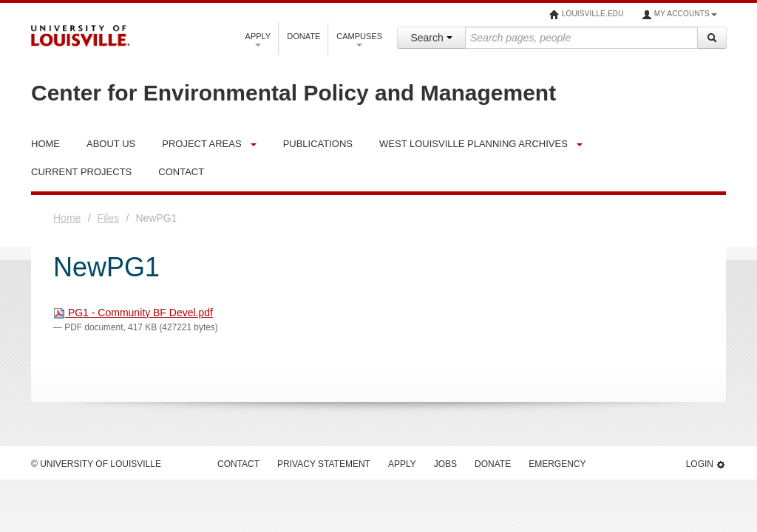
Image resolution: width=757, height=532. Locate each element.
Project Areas (201, 144)
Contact (238, 464)
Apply (258, 39)
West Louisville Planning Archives (473, 144)
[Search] (712, 38)
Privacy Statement (324, 464)
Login (706, 464)
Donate (303, 36)
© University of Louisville (96, 464)
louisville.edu (587, 15)
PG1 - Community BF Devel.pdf (133, 313)
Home (67, 218)
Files (109, 218)
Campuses (359, 39)
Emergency (557, 464)
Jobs (445, 464)
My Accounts (679, 15)
